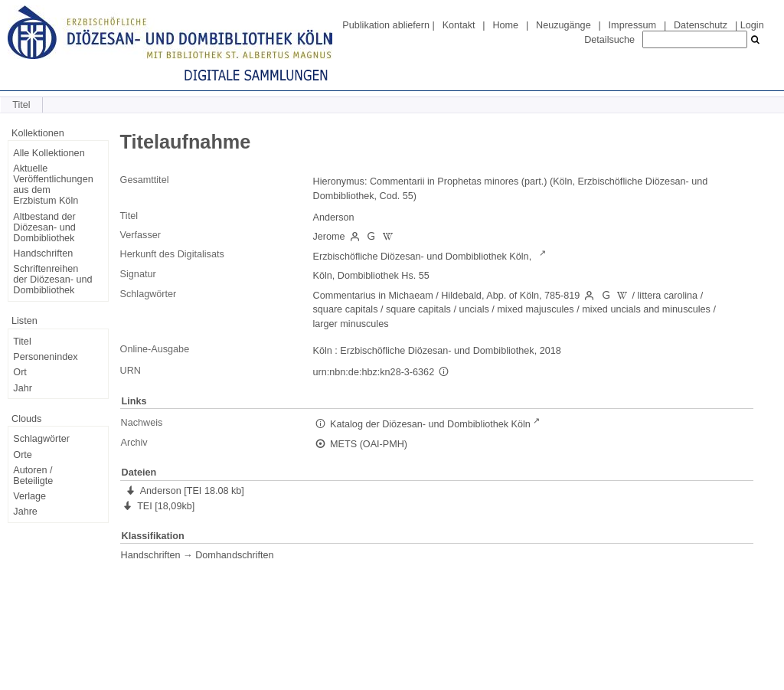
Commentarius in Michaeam (373, 296)
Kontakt (459, 25)
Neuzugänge (563, 25)
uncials (474, 309)
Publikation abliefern (386, 25)
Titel (22, 342)
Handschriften (43, 253)
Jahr (23, 388)
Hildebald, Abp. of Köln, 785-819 (510, 296)
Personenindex (45, 357)
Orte (23, 455)
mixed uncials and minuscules (646, 309)
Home (505, 25)
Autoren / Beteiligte (33, 476)
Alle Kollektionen (49, 153)
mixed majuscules (535, 309)
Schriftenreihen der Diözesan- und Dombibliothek (52, 280)
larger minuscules (351, 324)
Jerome (329, 237)
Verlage (29, 496)
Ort (20, 372)
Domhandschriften (234, 555)
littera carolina (668, 296)
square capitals (346, 309)
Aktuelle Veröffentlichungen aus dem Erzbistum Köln (53, 185)
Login (752, 25)
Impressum (632, 25)
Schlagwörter (41, 439)
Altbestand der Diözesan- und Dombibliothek (44, 227)
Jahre (25, 512)
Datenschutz (701, 25)
